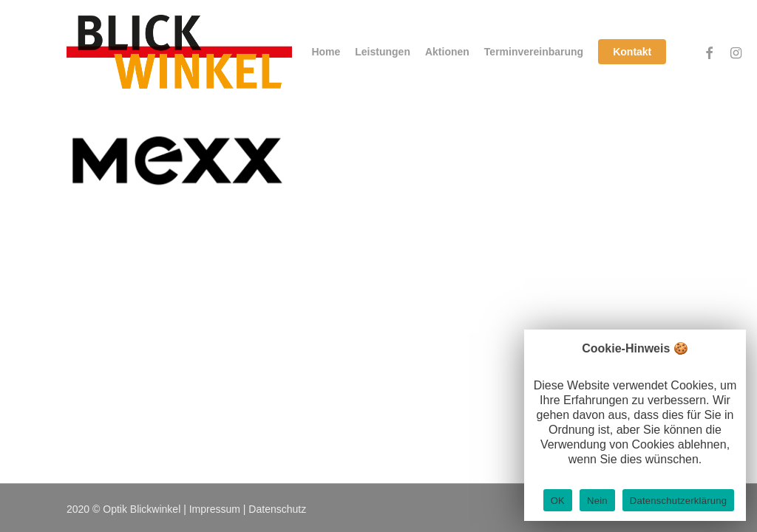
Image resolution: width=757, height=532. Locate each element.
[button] (729, 8)
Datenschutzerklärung (678, 501)
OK (558, 501)
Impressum (215, 509)
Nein (597, 501)
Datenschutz (277, 509)
